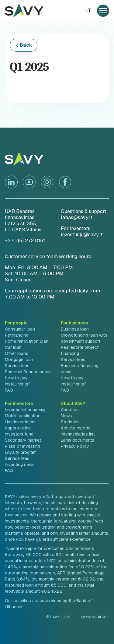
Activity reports (76, 428)
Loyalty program (21, 452)
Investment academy (25, 410)
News (66, 416)
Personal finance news (28, 372)
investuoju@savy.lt (82, 235)
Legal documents (78, 440)
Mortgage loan (19, 360)
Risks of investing (22, 446)
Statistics (70, 422)
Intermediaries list (78, 434)
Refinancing (17, 335)
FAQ (9, 390)
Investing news (20, 465)
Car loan (13, 347)
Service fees (17, 366)
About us (70, 410)
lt (88, 11)
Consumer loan (20, 329)
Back (26, 45)
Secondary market (23, 440)
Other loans (17, 353)
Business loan (75, 329)
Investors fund (19, 434)
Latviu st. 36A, (21, 224)
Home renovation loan (27, 341)
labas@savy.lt (77, 217)
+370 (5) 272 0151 (25, 241)
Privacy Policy (75, 446)
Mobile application (23, 416)
